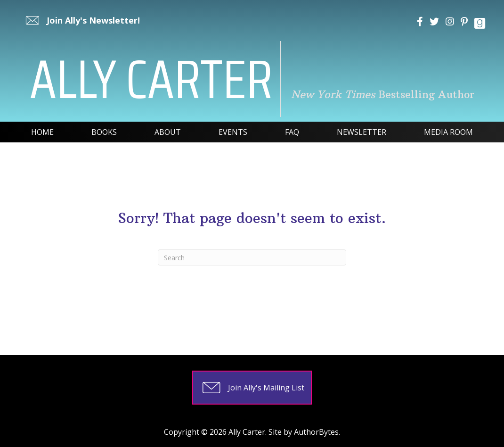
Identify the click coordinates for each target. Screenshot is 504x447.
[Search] (252, 257)
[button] (82, 20)
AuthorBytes (316, 432)
